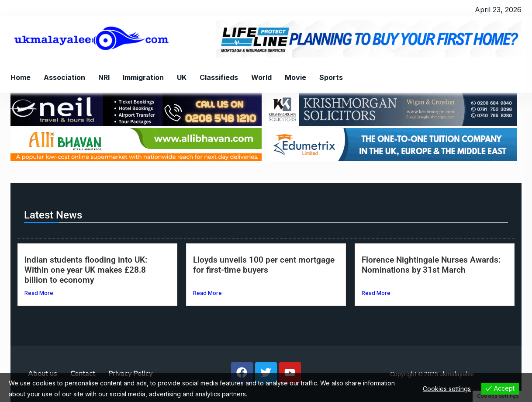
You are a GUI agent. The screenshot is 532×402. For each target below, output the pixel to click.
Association (64, 77)
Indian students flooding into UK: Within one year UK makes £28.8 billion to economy (86, 270)
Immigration (143, 77)
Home (21, 77)
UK (182, 77)
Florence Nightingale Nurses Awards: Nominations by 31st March (431, 265)
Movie (295, 77)
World (261, 77)
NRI (104, 77)
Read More (39, 293)
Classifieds (219, 77)
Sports (331, 77)
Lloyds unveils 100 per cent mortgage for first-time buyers (264, 265)
